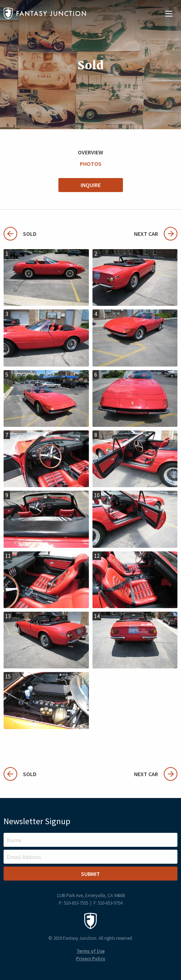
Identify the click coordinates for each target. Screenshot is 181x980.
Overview (90, 152)
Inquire (91, 185)
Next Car (156, 234)
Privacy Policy (90, 959)
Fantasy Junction (45, 13)
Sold (20, 234)
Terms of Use (91, 951)
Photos (91, 164)
